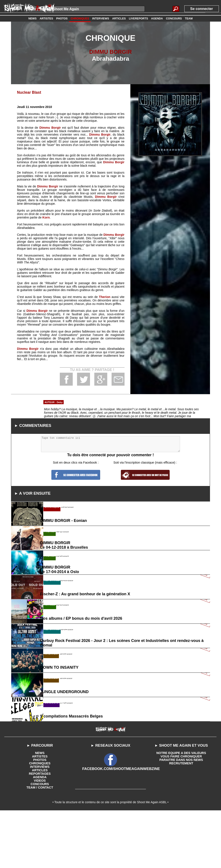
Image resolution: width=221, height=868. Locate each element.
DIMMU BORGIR (111, 52)
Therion (105, 297)
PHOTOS (40, 816)
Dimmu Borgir (50, 127)
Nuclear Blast (29, 92)
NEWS (40, 809)
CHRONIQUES (40, 819)
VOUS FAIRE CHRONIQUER (181, 812)
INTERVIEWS (40, 822)
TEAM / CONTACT (40, 843)
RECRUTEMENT (181, 819)
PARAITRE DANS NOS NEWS (181, 816)
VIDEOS (40, 836)
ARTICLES (40, 826)
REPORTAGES (40, 829)
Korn (46, 217)
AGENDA (40, 833)
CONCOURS (40, 840)
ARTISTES (40, 812)
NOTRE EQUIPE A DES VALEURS (181, 809)
